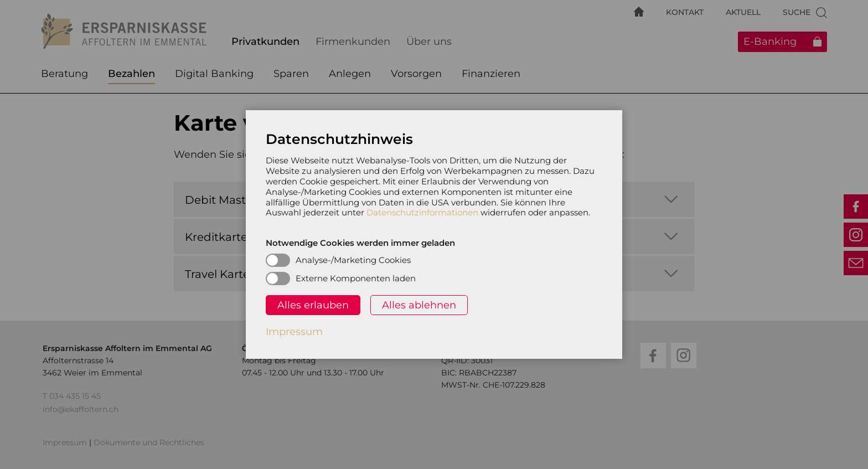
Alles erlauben (313, 305)
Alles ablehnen (419, 305)
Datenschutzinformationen (422, 212)
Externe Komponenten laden (356, 278)
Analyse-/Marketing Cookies (353, 260)
